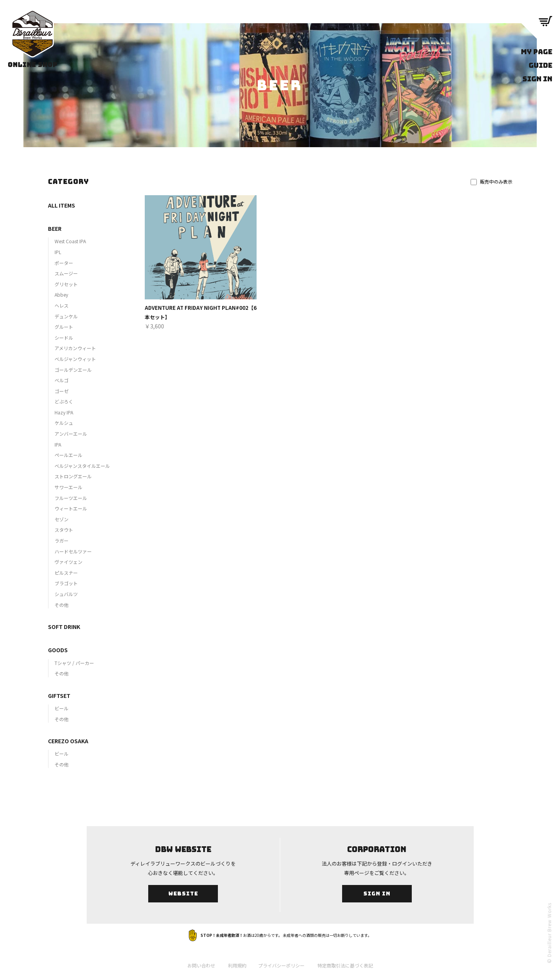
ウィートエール (71, 508)
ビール (62, 708)
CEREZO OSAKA (68, 741)
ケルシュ (64, 423)
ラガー (62, 540)
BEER (55, 229)
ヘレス (62, 305)
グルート (64, 327)
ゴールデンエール (73, 370)
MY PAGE (537, 52)
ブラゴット (66, 583)
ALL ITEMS (62, 205)
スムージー (66, 273)
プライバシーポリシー (281, 965)
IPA (58, 444)
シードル (64, 338)
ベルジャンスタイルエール (82, 466)
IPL (58, 252)
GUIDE (540, 65)
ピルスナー (66, 573)
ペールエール (69, 455)
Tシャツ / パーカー (74, 663)
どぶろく (64, 401)
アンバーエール (71, 434)
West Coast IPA (70, 241)
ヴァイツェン (69, 562)
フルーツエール (71, 498)
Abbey (61, 295)
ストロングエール (73, 476)
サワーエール (69, 487)
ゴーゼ (62, 391)
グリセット (66, 284)
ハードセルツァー (73, 551)
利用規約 (237, 965)
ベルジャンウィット (75, 359)
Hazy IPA (64, 412)
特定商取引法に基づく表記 (345, 965)
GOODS (58, 650)
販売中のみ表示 (491, 182)
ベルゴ (62, 380)
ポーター (64, 263)
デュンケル (66, 316)
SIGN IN (537, 79)
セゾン (62, 519)
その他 (62, 605)
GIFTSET (59, 696)
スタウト (64, 530)
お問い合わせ (201, 965)
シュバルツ (66, 594)
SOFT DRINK (64, 627)
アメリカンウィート (75, 348)
